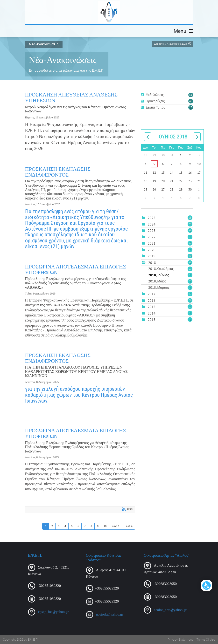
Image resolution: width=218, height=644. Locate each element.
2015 (152, 307)
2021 (152, 243)
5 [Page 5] (72, 526)
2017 (152, 294)
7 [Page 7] (85, 526)
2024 (152, 224)
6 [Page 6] (78, 526)
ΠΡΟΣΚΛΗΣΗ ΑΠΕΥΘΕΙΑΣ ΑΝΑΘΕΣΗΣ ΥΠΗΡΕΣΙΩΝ (71, 98)
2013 (152, 320)
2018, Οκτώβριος (170, 269)
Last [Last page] (127, 526)
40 (191, 101)
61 (191, 95)
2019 (152, 256)
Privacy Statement (180, 640)
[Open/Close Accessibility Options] (207, 586)
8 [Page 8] (91, 526)
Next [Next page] (114, 526)
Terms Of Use (206, 640)
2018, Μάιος (170, 281)
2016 (152, 301)
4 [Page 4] (65, 526)
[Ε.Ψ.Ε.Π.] (109, 12)
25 (191, 107)
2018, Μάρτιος (170, 288)
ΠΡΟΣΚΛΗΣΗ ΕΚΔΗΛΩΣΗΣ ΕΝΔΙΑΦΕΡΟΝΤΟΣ (58, 172)
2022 (152, 237)
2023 (152, 231)
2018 (152, 263)
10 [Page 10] (105, 526)
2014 (152, 313)
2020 (152, 250)
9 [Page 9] (98, 526)
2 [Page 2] (52, 526)
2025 (152, 218)
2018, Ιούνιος (170, 275)
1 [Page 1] (46, 526)
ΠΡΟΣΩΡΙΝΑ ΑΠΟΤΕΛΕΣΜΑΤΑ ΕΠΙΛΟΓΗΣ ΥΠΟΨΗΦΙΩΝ (76, 270)
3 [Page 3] (59, 526)
